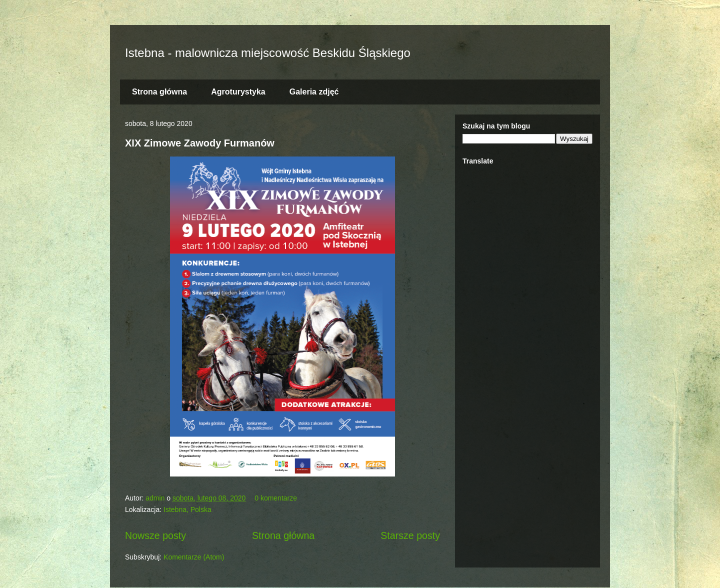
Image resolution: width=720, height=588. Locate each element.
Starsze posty (410, 535)
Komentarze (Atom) (194, 557)
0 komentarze (276, 498)
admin (156, 498)
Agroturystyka (238, 92)
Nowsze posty (155, 535)
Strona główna (159, 92)
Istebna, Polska (187, 509)
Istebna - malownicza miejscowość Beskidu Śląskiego (268, 53)
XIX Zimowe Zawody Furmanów (200, 143)
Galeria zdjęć (314, 92)
